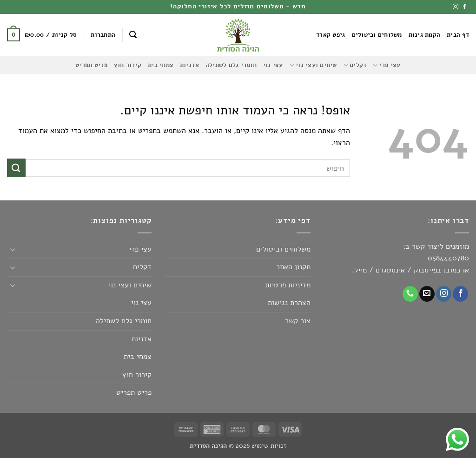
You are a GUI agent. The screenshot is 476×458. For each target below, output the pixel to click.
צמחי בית (161, 65)
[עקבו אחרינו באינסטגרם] (456, 7)
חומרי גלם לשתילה (231, 65)
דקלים (355, 65)
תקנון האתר (293, 267)
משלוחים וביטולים (377, 35)
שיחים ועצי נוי (313, 65)
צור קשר (298, 321)
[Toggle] (13, 249)
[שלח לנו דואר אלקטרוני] (427, 294)
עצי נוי (273, 65)
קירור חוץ (128, 65)
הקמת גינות (425, 35)
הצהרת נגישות (289, 303)
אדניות (189, 65)
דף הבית (458, 35)
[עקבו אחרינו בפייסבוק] (464, 7)
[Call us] (410, 294)
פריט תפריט (91, 65)
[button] (133, 35)
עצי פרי (387, 65)
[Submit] (16, 168)
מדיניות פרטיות (288, 285)
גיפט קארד (331, 35)
